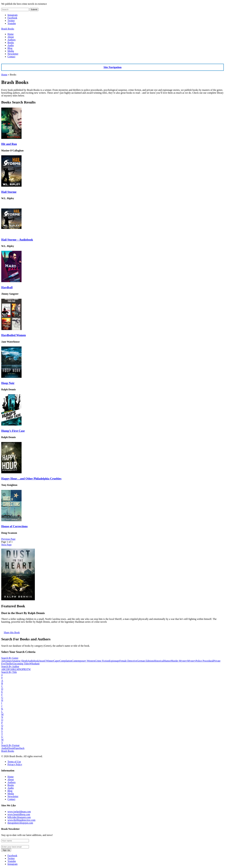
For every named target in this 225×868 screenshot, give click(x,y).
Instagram (12, 15)
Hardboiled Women (14, 335)
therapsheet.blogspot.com (20, 823)
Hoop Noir (8, 383)
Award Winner (46, 661)
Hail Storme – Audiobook (17, 240)
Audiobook (33, 661)
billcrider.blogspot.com (19, 817)
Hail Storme (9, 192)
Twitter (11, 21)
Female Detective (128, 661)
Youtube (12, 23)
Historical (159, 661)
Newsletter (13, 54)
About (11, 37)
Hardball (7, 287)
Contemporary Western (83, 661)
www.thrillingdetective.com (21, 820)
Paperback (19, 748)
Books (11, 43)
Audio (11, 45)
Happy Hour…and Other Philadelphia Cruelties (31, 479)
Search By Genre (10, 658)
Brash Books (8, 29)
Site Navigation (113, 67)
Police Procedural (204, 661)
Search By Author (10, 666)
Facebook (12, 18)
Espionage (114, 661)
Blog (10, 48)
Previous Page (8, 539)
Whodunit (35, 664)
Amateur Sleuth (20, 661)
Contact (11, 57)
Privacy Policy (15, 764)
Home (11, 34)
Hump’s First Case (13, 431)
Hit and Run (9, 144)
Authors (12, 40)
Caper (56, 661)
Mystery (191, 661)
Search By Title (9, 672)
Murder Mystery (179, 661)
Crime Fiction (102, 661)
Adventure (7, 661)
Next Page (6, 545)
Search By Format (10, 745)
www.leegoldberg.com (19, 814)
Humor (167, 661)
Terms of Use (14, 762)
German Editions (145, 661)
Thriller (9, 664)
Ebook (11, 748)
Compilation (66, 661)
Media (11, 51)
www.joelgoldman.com (19, 812)
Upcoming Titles (21, 664)
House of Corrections (14, 526)
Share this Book (12, 632)
